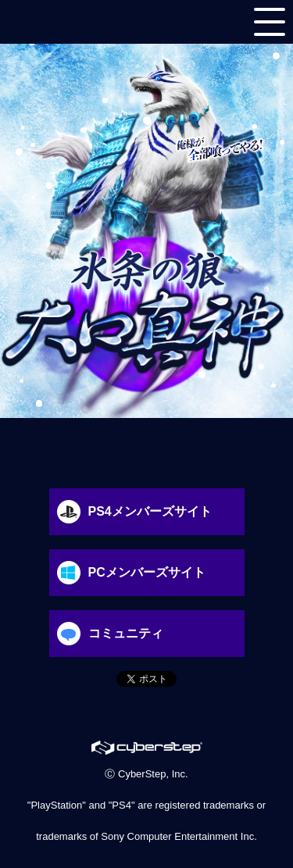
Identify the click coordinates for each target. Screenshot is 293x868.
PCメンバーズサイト (127, 573)
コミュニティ (106, 634)
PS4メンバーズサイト (130, 512)
